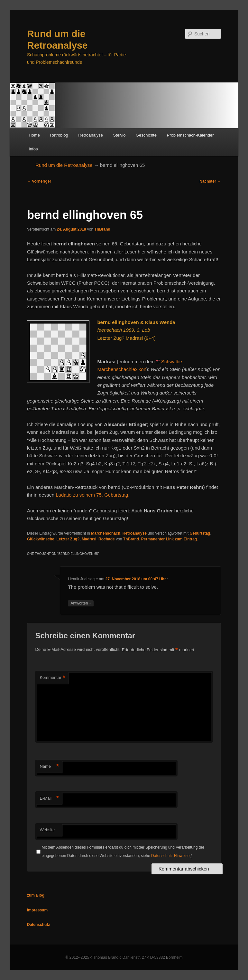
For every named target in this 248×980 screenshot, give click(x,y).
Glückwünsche (41, 539)
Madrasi (89, 539)
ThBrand (102, 229)
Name (49, 767)
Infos (33, 149)
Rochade (107, 539)
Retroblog (59, 135)
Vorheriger (39, 181)
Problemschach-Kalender (190, 135)
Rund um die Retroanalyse (64, 165)
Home (34, 135)
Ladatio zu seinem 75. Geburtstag (92, 495)
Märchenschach (106, 533)
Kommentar (52, 678)
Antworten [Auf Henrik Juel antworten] (81, 603)
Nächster (210, 181)
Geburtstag (200, 533)
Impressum (37, 910)
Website (47, 830)
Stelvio (119, 135)
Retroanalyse (91, 135)
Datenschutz (38, 925)
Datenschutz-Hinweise (170, 856)
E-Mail (49, 799)
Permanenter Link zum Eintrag (169, 539)
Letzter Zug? (68, 539)
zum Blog (36, 895)
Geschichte (146, 135)
